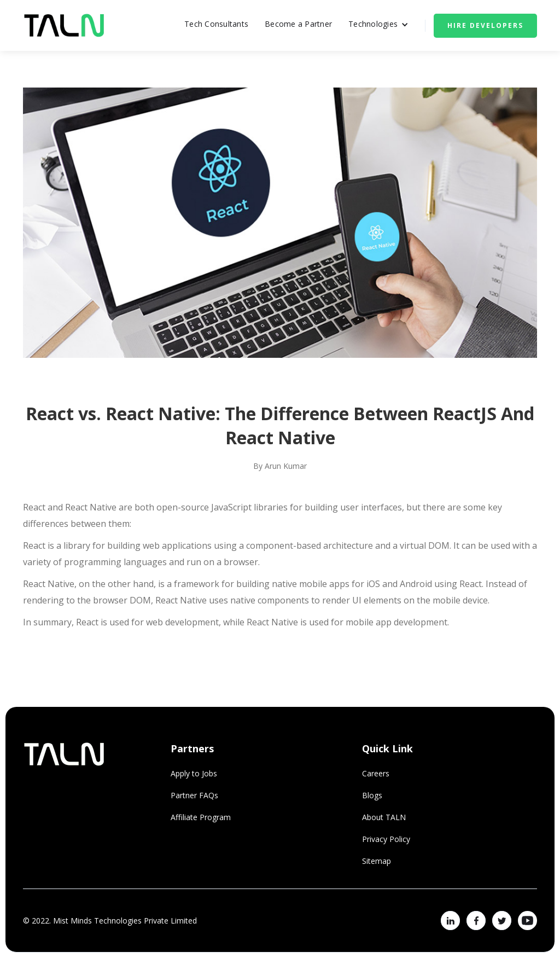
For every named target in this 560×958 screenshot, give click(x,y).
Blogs (372, 795)
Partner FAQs (194, 795)
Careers (376, 773)
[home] (64, 25)
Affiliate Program (201, 817)
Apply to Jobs (194, 773)
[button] (378, 25)
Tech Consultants (216, 24)
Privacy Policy (386, 839)
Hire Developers (485, 25)
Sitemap (377, 861)
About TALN (384, 817)
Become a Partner (298, 24)
